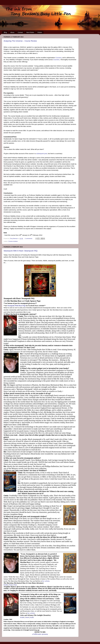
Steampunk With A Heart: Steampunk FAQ (20, 251)
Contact (20, 32)
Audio (32, 617)
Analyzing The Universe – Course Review (20, 41)
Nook (11, 585)
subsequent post (42, 154)
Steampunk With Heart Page (17, 306)
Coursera (58, 58)
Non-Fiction (30, 32)
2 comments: (29, 239)
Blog (5, 32)
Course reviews (13, 241)
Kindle (6, 585)
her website (46, 581)
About (12, 32)
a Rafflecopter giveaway (40, 634)
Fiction (40, 32)
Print (15, 585)
